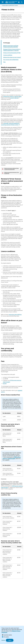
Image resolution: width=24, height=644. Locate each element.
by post (5, 383)
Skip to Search (0, 0)
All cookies (6, 637)
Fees (4, 62)
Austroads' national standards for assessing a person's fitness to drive (10, 124)
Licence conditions (8, 55)
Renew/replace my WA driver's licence (9, 6)
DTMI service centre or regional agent (12, 96)
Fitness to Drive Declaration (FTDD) (12, 53)
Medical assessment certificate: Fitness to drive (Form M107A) (11, 46)
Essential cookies (8, 635)
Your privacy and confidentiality (11, 60)
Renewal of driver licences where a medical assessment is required (12, 50)
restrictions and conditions (15, 315)
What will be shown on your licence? (12, 57)
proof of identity (14, 98)
